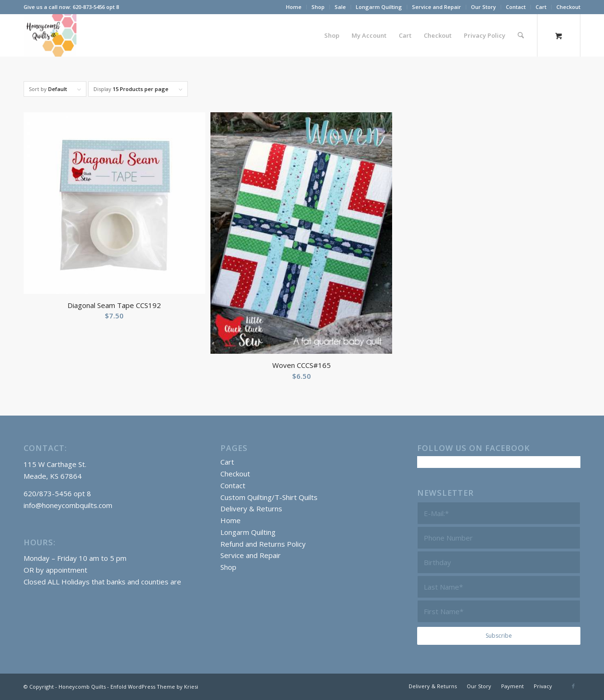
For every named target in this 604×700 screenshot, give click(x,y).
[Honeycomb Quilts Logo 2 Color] (50, 35)
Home (294, 7)
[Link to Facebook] (573, 686)
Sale (340, 7)
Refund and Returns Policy (263, 544)
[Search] (521, 35)
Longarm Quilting (379, 7)
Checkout (568, 7)
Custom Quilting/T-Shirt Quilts (269, 497)
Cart (541, 7)
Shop (318, 7)
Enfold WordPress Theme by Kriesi (154, 687)
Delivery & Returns (251, 508)
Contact (516, 7)
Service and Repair (436, 7)
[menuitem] (294, 7)
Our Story (483, 7)
